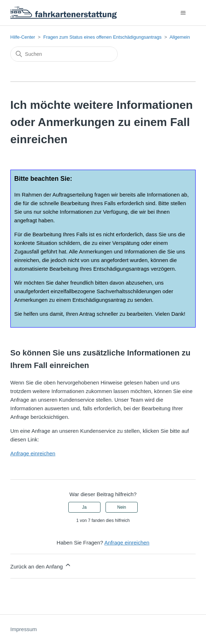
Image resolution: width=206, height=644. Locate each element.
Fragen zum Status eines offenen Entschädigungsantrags (102, 37)
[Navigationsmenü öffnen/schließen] (183, 13)
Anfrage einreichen (33, 453)
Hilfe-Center (23, 37)
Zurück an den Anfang (41, 565)
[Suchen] (64, 54)
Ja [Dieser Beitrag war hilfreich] (85, 507)
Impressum (24, 629)
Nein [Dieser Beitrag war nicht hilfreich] (122, 507)
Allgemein (180, 37)
